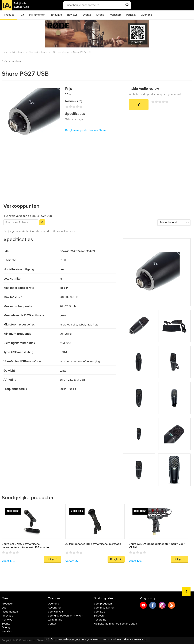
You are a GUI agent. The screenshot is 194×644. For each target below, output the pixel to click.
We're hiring (55, 620)
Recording (100, 620)
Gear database (13, 61)
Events (87, 15)
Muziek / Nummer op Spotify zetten (115, 624)
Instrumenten (37, 15)
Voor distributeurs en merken (65, 616)
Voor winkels (56, 612)
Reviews (72, 15)
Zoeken (127, 5)
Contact (53, 624)
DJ (22, 15)
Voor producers (103, 604)
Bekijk (50, 559)
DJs (4, 608)
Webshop (115, 15)
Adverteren (55, 608)
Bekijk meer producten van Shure (85, 130)
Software (99, 616)
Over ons (146, 15)
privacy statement (133, 639)
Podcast (131, 15)
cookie (115, 639)
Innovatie (56, 15)
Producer (10, 15)
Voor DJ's (100, 612)
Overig (100, 15)
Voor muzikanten (104, 608)
